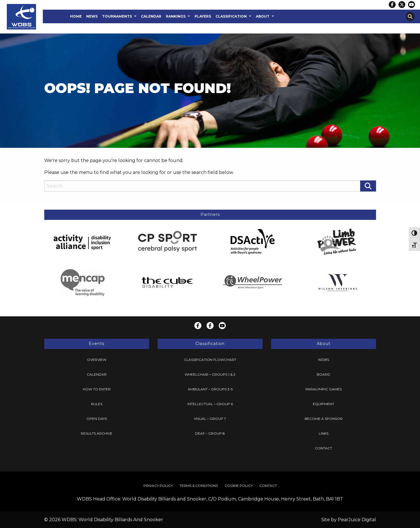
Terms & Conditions (199, 486)
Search (410, 16)
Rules (97, 404)
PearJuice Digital (357, 520)
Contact (323, 448)
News (92, 16)
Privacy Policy (158, 486)
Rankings (176, 16)
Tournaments (117, 16)
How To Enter (97, 389)
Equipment (323, 404)
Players (203, 16)
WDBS (323, 360)
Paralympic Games (324, 389)
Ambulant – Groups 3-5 (210, 389)
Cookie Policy (239, 486)
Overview (97, 360)
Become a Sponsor (324, 419)
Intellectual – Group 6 (210, 404)
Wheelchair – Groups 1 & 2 (210, 374)
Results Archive (97, 433)
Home (76, 16)
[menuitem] (76, 16)
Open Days (97, 419)
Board (324, 374)
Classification (231, 16)
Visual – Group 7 (210, 419)
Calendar (151, 16)
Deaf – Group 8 (210, 433)
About (263, 16)
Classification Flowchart (210, 360)
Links (324, 433)
